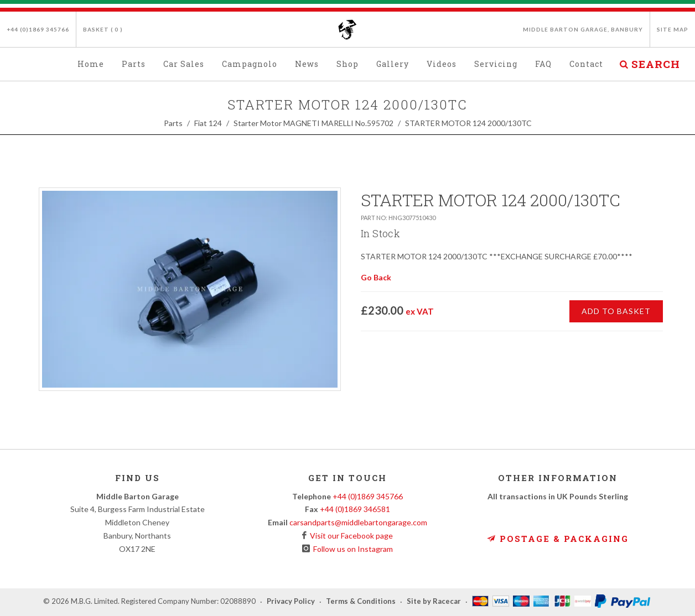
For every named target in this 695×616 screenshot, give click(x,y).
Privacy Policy (291, 602)
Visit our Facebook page (350, 536)
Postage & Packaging (558, 539)
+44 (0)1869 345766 (38, 29)
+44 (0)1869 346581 (355, 509)
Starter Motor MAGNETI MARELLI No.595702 (313, 123)
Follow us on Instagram (351, 549)
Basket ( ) (103, 29)
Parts (173, 123)
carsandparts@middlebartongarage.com (358, 522)
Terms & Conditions (361, 602)
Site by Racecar (434, 602)
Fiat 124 (208, 123)
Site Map (673, 29)
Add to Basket (616, 311)
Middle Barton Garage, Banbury (583, 29)
